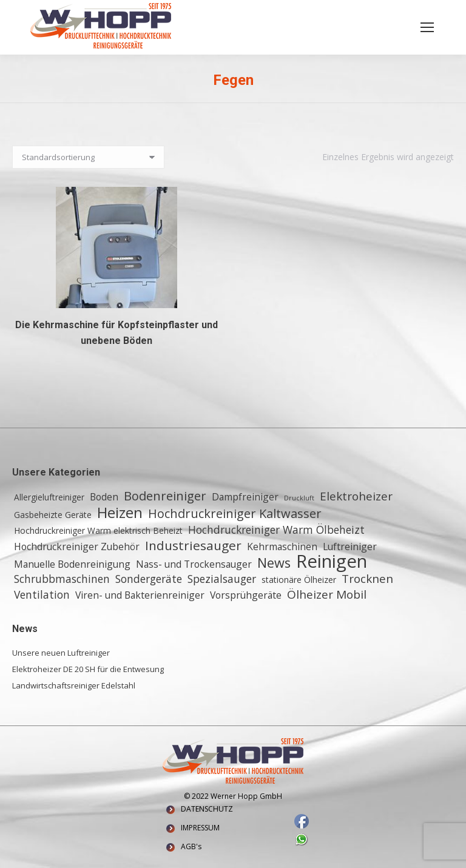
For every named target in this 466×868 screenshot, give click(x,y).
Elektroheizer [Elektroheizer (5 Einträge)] (356, 496)
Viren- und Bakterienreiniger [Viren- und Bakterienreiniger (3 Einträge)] (140, 595)
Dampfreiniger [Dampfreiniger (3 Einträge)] (245, 497)
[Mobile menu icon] (427, 27)
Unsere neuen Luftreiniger (61, 653)
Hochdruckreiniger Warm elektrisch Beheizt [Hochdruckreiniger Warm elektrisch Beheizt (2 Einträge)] (98, 530)
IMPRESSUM (200, 828)
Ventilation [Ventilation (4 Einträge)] (42, 594)
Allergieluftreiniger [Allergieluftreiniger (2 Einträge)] (49, 497)
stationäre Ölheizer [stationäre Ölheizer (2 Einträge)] (299, 580)
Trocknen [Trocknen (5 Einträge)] (367, 579)
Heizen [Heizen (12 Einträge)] (120, 513)
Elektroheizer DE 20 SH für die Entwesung (88, 669)
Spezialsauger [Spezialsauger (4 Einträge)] (222, 579)
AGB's (191, 846)
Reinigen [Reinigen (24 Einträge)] (332, 561)
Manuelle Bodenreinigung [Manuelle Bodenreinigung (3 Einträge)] (72, 564)
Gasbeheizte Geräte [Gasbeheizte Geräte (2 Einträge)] (53, 515)
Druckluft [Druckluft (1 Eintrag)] (299, 498)
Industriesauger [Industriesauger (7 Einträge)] (193, 545)
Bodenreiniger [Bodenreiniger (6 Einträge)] (165, 496)
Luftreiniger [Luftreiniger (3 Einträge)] (350, 547)
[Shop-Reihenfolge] (88, 157)
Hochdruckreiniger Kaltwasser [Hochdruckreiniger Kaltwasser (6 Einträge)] (235, 514)
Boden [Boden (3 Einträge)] (104, 497)
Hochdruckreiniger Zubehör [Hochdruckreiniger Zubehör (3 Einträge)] (77, 547)
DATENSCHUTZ (207, 809)
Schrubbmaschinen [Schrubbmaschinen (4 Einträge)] (62, 579)
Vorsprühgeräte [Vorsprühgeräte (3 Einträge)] (246, 595)
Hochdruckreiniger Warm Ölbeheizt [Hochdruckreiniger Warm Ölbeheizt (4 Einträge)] (276, 530)
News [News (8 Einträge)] (274, 563)
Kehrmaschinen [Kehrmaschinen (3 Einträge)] (282, 547)
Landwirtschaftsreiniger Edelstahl (74, 685)
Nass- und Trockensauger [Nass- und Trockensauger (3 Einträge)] (194, 564)
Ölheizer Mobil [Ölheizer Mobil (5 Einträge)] (327, 594)
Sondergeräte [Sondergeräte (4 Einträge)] (149, 579)
